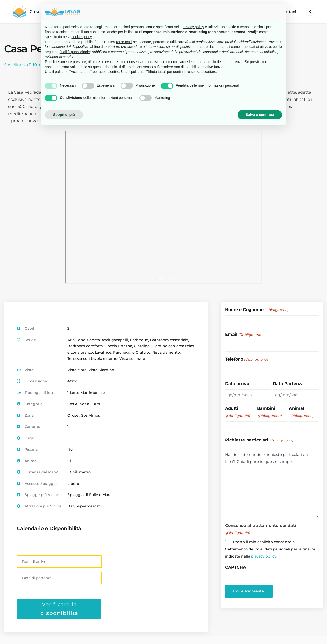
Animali (301, 412)
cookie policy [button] (82, 37)
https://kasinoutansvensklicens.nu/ (168, 279)
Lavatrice (103, 352)
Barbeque (139, 340)
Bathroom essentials (169, 340)
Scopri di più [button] (64, 115)
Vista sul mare (132, 358)
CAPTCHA (236, 567)
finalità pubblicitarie (75, 52)
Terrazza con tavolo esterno (92, 358)
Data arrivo (237, 383)
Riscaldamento (166, 352)
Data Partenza (288, 383)
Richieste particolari (259, 440)
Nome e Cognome (257, 310)
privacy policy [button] (193, 27)
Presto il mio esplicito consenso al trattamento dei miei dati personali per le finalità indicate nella (270, 549)
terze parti (124, 42)
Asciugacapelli (115, 340)
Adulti (237, 412)
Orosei (73, 415)
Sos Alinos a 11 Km (22, 65)
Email (243, 334)
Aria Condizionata (84, 340)
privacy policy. (264, 556)
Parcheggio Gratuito (132, 352)
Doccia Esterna (118, 346)
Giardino (142, 346)
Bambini (269, 412)
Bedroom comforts (85, 346)
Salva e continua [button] (260, 115)
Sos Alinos (91, 415)
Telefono (246, 359)
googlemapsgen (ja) (161, 279)
